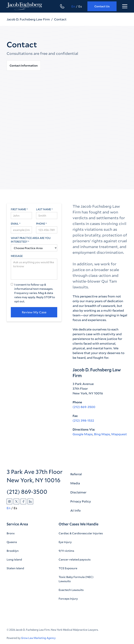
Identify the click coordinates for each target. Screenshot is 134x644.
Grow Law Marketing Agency (38, 638)
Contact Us (102, 6)
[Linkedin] (30, 501)
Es (80, 6)
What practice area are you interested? (31, 240)
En (73, 6)
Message (17, 256)
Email (15, 224)
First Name (18, 209)
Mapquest (119, 434)
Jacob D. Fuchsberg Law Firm (28, 19)
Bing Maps (102, 434)
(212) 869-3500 (84, 407)
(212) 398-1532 (83, 420)
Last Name (44, 209)
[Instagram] (9, 501)
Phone (41, 224)
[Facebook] (23, 501)
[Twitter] (16, 501)
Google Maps (83, 434)
